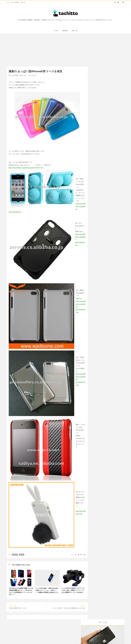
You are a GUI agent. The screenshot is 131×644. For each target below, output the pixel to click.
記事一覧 (23, 2)
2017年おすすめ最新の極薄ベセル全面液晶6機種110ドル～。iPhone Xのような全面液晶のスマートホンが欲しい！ (21, 591)
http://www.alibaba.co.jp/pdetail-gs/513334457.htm (26, 168)
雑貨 (106, 87)
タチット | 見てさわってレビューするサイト (73, 638)
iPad (95, 99)
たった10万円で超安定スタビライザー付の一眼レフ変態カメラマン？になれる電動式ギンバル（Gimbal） (73, 590)
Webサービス (97, 95)
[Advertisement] (30, 50)
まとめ (22, 555)
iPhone (15, 555)
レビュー (96, 87)
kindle (103, 99)
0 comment (32, 75)
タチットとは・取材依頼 (13, 2)
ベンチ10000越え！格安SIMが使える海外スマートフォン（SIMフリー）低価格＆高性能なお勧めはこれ (47, 590)
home (56, 31)
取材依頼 (65, 31)
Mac (104, 91)
